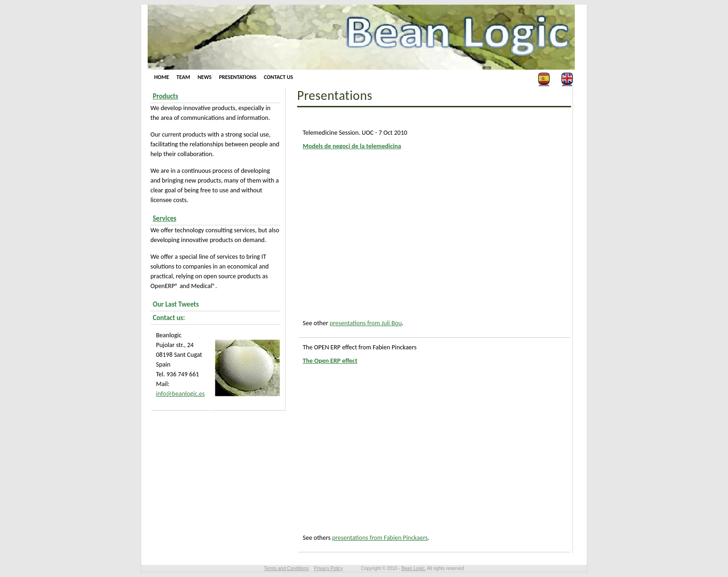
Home (162, 77)
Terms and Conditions (287, 568)
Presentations (238, 77)
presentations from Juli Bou (366, 323)
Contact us (278, 77)
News (204, 77)
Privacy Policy (328, 568)
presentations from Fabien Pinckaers (380, 538)
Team (183, 77)
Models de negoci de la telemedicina (352, 146)
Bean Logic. (413, 568)
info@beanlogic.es (180, 394)
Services (165, 218)
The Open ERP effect (330, 361)
